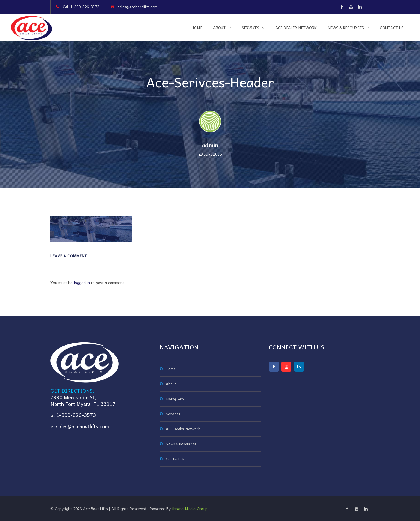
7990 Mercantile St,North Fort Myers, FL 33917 (83, 401)
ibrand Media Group (190, 508)
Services (251, 28)
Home (197, 28)
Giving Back (175, 399)
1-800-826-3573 (85, 7)
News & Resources (346, 28)
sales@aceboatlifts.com (138, 7)
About (219, 28)
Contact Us (392, 28)
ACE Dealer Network (296, 28)
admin (210, 145)
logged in (82, 282)
